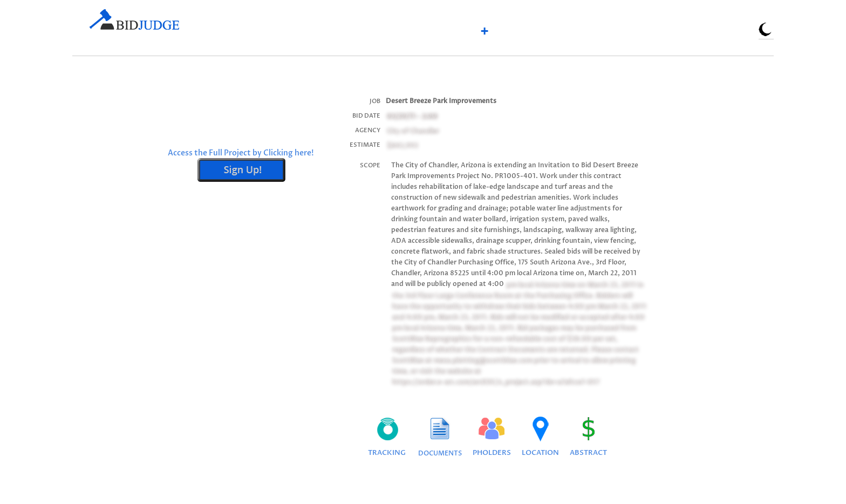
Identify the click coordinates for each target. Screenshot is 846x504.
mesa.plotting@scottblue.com (482, 360)
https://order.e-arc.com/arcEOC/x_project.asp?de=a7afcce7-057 (495, 381)
